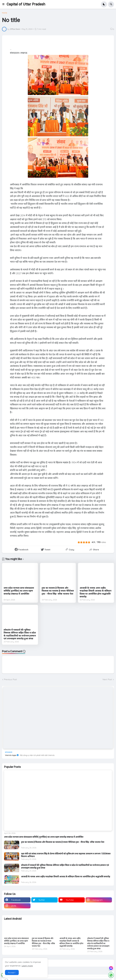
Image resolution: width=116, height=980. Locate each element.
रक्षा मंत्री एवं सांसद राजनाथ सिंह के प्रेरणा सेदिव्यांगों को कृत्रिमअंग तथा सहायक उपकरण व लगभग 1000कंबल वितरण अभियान (66, 855)
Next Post (107, 679)
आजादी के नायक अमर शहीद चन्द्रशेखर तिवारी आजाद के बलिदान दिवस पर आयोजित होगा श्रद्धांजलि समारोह (95, 592)
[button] (4, 4)
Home (5, 13)
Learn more (27, 966)
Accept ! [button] (12, 972)
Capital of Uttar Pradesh (26, 4)
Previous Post (10, 679)
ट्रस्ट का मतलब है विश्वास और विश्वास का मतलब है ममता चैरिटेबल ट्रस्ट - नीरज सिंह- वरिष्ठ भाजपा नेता (58, 591)
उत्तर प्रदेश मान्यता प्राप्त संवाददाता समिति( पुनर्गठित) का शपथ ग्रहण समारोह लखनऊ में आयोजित (19, 591)
